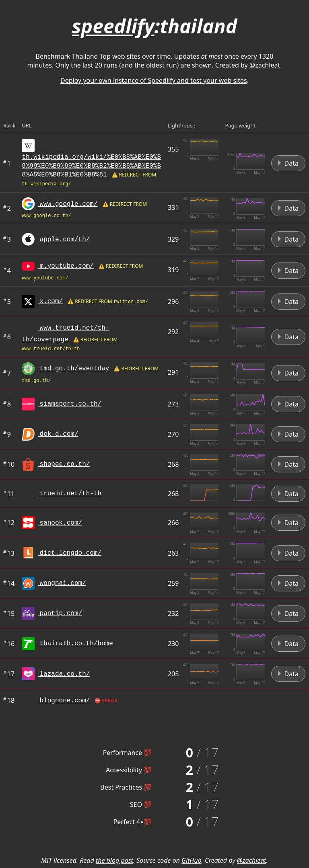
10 (9, 464)
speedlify (113, 26)
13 (9, 553)
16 (9, 644)
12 (9, 523)
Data (288, 163)
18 (9, 700)
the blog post (114, 860)
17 (9, 674)
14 (9, 583)
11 (9, 494)
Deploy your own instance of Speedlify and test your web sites (154, 80)
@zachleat (265, 65)
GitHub (192, 860)
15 (9, 614)
